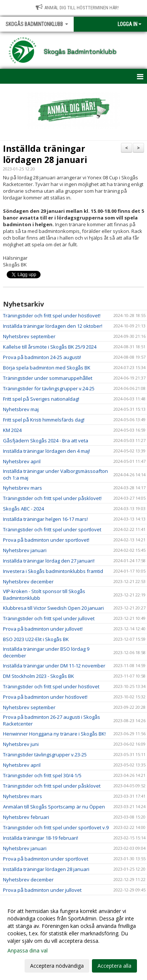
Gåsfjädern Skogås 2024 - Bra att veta (46, 441)
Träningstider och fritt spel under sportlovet (52, 529)
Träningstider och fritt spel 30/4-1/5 (42, 775)
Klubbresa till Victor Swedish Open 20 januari (53, 608)
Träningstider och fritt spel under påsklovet (52, 786)
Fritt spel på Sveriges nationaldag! (41, 399)
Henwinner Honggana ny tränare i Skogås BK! (54, 734)
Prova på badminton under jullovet (42, 890)
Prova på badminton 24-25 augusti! (42, 357)
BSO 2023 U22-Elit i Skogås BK (36, 639)
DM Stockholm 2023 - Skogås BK (39, 676)
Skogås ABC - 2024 (23, 509)
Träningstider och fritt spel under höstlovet (51, 686)
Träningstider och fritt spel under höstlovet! (52, 316)
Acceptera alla (114, 966)
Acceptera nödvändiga (57, 966)
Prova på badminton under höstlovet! (45, 697)
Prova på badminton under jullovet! (43, 629)
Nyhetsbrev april (22, 461)
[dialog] (73, 938)
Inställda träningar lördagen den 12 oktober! (53, 326)
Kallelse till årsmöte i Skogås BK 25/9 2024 (50, 347)
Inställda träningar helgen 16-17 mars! (45, 519)
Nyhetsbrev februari (26, 817)
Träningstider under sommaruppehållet (48, 378)
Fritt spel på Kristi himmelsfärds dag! (44, 420)
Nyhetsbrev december (28, 582)
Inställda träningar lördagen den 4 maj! (47, 451)
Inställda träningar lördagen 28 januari (45, 154)
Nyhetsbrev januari (25, 550)
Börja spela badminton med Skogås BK (47, 368)
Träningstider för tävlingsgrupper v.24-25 (49, 388)
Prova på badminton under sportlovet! (46, 540)
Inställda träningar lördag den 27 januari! (49, 561)
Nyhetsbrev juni (21, 744)
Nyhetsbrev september (29, 336)
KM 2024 (12, 430)
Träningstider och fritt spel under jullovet (49, 618)
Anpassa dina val (28, 951)
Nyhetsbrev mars (23, 488)
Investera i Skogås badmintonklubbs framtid (53, 571)
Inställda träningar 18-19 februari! (41, 838)
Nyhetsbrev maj (21, 409)
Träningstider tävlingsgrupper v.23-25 (45, 755)
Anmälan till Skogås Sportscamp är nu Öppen (54, 807)
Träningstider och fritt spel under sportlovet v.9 (56, 827)
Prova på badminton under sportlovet (46, 859)
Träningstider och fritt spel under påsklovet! (52, 498)
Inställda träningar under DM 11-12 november (54, 666)
